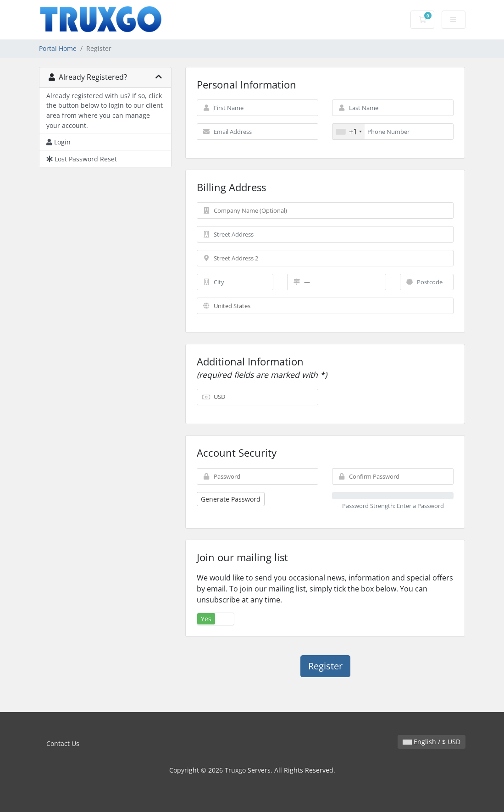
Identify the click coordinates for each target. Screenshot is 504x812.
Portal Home (58, 48)
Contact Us (63, 743)
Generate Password (231, 499)
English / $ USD (432, 742)
